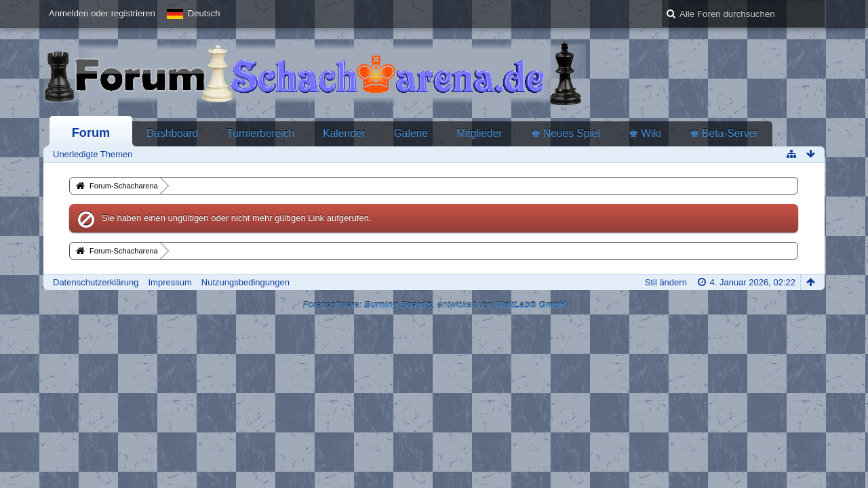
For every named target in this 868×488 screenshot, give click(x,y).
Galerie (411, 133)
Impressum (170, 282)
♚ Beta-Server (724, 133)
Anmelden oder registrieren (102, 13)
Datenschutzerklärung (96, 282)
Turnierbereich (260, 133)
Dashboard (172, 133)
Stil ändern (666, 282)
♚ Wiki (645, 133)
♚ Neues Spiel (566, 133)
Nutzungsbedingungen (245, 282)
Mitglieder (479, 133)
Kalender (344, 133)
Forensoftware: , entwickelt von (434, 305)
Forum (91, 133)
